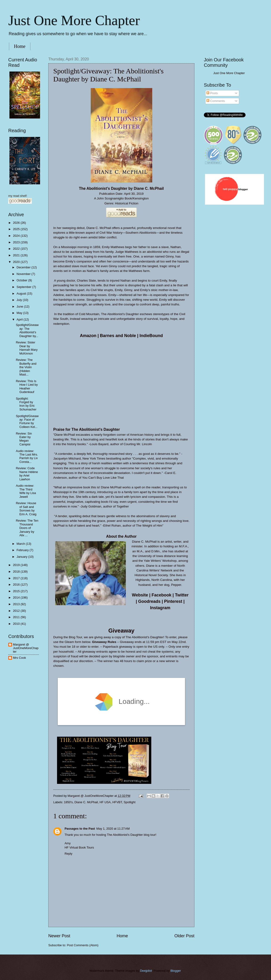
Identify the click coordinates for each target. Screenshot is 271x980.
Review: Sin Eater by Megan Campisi (24, 439)
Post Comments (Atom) (83, 945)
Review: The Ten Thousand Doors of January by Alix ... (27, 528)
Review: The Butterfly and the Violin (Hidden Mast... (26, 367)
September (24, 287)
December (24, 267)
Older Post (184, 936)
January (22, 557)
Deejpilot (146, 971)
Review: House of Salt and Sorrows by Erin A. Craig (26, 509)
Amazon (88, 336)
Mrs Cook (19, 658)
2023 (17, 242)
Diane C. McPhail (86, 802)
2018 (17, 572)
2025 (17, 229)
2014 (17, 598)
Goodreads (149, 601)
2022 (17, 249)
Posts (212, 93)
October (22, 280)
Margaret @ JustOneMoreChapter (26, 648)
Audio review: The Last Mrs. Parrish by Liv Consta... (27, 456)
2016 (17, 585)
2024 (17, 236)
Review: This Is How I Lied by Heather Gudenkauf (27, 387)
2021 (17, 255)
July (20, 300)
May (20, 313)
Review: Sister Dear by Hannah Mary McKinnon (27, 348)
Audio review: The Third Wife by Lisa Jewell (26, 491)
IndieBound (151, 336)
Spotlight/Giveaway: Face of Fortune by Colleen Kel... (27, 421)
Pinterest (173, 601)
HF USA (105, 802)
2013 (17, 604)
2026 (17, 223)
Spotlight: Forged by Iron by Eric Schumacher (26, 404)
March (21, 544)
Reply (68, 854)
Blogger (176, 971)
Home (20, 46)
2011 (17, 617)
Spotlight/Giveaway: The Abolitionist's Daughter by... (27, 330)
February (23, 550)
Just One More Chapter (74, 20)
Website (140, 595)
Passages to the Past (80, 829)
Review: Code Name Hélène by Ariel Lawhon (27, 474)
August (22, 294)
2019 (17, 565)
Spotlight (130, 802)
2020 (17, 262)
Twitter (182, 595)
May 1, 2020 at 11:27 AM (113, 829)
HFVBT (117, 802)
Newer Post (59, 936)
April (20, 319)
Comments (216, 101)
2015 (17, 591)
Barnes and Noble (118, 336)
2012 (17, 611)
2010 (17, 624)
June (20, 306)
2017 (17, 578)
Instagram (160, 608)
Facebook (161, 595)
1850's (68, 802)
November (24, 274)
